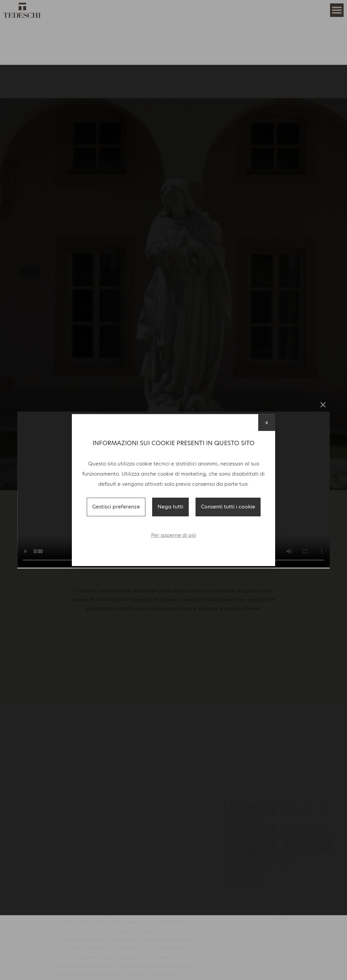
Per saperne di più (174, 535)
